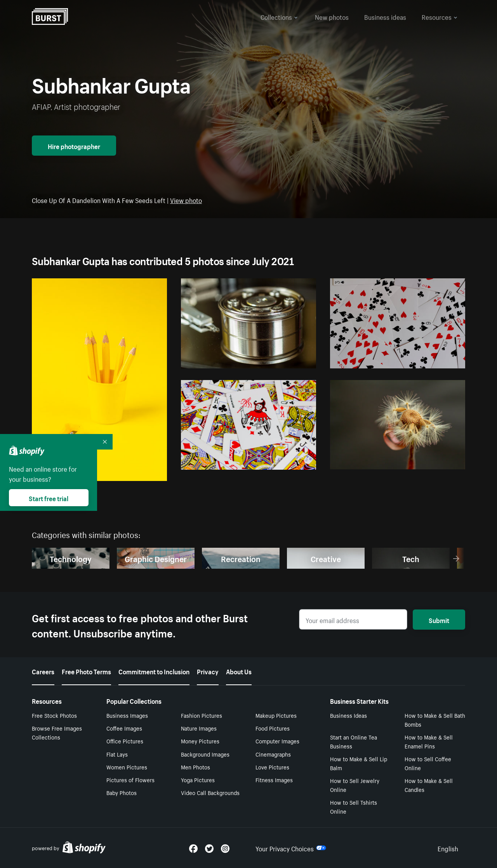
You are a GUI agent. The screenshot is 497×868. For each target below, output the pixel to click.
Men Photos (195, 767)
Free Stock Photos (54, 715)
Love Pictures (272, 767)
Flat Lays (117, 754)
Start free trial (49, 498)
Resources (440, 16)
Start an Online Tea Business (354, 741)
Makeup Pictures (276, 715)
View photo (186, 200)
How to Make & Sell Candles (429, 785)
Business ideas (385, 16)
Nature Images (199, 728)
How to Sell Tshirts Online (354, 806)
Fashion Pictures (202, 715)
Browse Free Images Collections (57, 732)
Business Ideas (348, 715)
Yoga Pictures (198, 779)
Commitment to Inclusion (154, 671)
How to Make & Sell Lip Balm (359, 763)
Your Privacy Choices (291, 848)
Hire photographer (74, 146)
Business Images (127, 715)
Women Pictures (127, 767)
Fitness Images (274, 779)
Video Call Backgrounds (210, 792)
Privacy (208, 671)
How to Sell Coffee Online (428, 763)
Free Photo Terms (86, 671)
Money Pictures (200, 741)
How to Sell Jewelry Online (355, 785)
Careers (43, 671)
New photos (332, 16)
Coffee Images (124, 728)
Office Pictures (125, 741)
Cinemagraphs (273, 754)
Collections (279, 16)
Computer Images (277, 741)
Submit (439, 620)
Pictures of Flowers (130, 779)
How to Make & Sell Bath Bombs (435, 720)
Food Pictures (273, 728)
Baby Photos (122, 792)
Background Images (205, 754)
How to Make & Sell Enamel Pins (429, 741)
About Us (239, 671)
